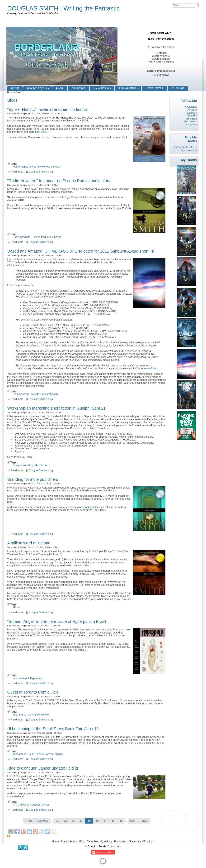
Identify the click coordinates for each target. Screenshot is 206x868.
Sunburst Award (49, 394)
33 (73, 821)
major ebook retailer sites (90, 507)
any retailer (31, 208)
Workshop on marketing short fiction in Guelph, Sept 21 (56, 408)
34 (81, 821)
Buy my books (37, 89)
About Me (78, 89)
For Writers (127, 89)
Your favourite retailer (185, 147)
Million (16, 607)
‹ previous (43, 821)
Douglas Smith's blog (41, 172)
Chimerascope (21, 394)
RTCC (16, 805)
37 (105, 821)
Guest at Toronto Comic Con (33, 692)
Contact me (114, 846)
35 (89, 821)
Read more (17, 172)
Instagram (191, 124)
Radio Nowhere (22, 237)
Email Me (178, 89)
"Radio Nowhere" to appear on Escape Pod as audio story (59, 181)
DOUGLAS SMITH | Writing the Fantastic (63, 8)
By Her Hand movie (49, 167)
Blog (60, 89)
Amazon (192, 110)
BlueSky (192, 116)
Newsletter (154, 89)
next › (133, 821)
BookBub (192, 119)
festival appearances (25, 167)
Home (15, 89)
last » (145, 821)
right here (41, 132)
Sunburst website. (147, 368)
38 (113, 821)
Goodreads (190, 122)
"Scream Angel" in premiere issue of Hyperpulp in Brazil (57, 621)
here (14, 746)
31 (57, 821)
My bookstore (189, 150)
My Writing (101, 89)
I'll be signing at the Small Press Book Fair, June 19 (53, 729)
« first (29, 821)
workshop (28, 465)
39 (121, 821)
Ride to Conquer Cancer (35, 805)
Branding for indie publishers (33, 479)
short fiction (42, 465)
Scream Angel (21, 678)
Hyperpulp (36, 678)
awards (35, 394)
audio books (54, 237)
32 (65, 821)
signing (32, 715)
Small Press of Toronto (41, 754)
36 (97, 821)
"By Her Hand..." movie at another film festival (48, 109)
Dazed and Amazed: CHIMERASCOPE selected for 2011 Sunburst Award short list (81, 251)
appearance (20, 715)
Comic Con (44, 715)
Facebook (191, 113)
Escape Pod (39, 237)
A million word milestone (29, 543)
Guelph (17, 465)
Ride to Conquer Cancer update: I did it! (43, 768)
